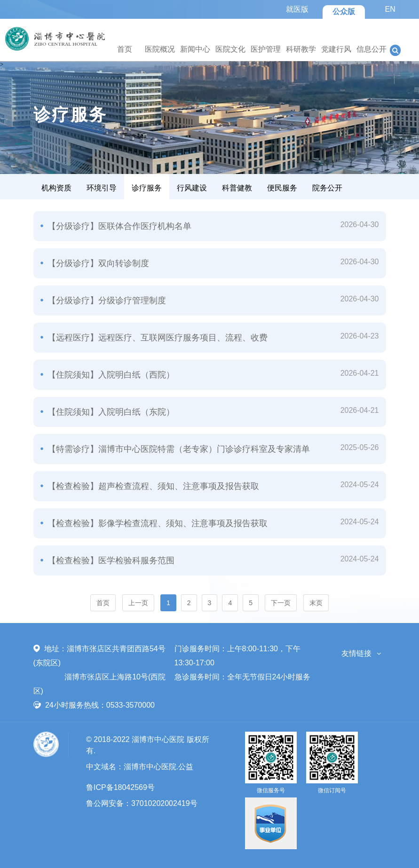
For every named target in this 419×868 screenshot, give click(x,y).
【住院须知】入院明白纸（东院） (110, 412)
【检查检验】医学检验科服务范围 (110, 560)
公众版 (344, 12)
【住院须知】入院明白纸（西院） (110, 375)
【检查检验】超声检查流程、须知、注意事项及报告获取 (152, 486)
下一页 (281, 603)
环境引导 (102, 188)
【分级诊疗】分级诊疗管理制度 (106, 300)
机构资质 (56, 188)
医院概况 (160, 49)
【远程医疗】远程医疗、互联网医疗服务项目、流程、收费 (156, 338)
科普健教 (237, 188)
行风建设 (192, 188)
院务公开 (327, 188)
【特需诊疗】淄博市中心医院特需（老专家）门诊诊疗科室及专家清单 (178, 449)
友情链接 (356, 653)
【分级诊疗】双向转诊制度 (97, 263)
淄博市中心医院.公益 (158, 767)
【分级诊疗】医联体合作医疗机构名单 (118, 226)
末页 (316, 603)
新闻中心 (195, 49)
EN (390, 9)
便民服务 (282, 188)
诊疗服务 (147, 188)
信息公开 (372, 49)
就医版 (297, 9)
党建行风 (336, 49)
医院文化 (230, 49)
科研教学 (301, 49)
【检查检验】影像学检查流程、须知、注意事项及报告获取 (156, 523)
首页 (125, 49)
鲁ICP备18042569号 (120, 787)
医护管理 (266, 49)
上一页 (138, 603)
